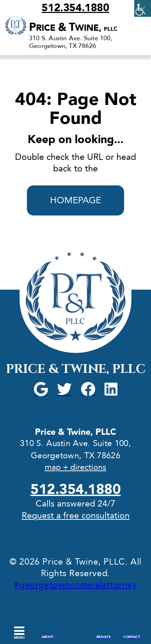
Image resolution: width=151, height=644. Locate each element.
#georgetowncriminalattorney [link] (75, 585)
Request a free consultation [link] (76, 516)
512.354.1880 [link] (75, 8)
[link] (143, 8)
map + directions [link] (75, 467)
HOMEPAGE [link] (76, 200)
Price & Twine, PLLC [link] (76, 369)
